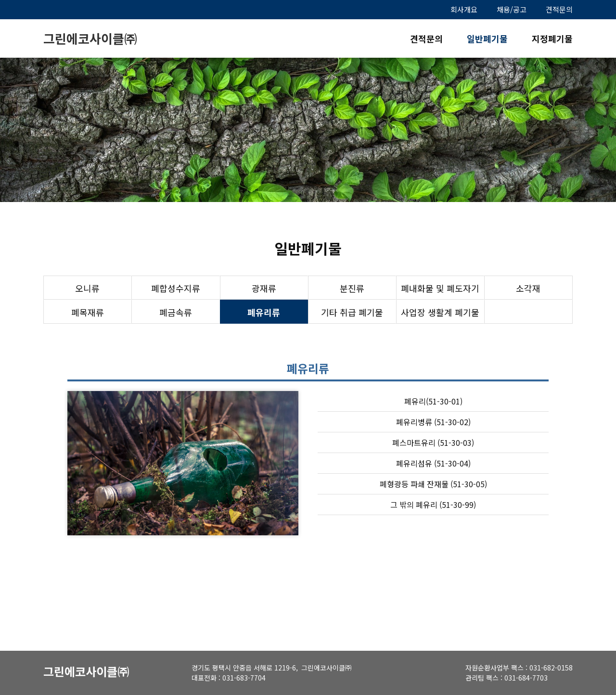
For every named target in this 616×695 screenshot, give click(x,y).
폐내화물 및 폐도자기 (440, 288)
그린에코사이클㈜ (90, 38)
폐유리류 (264, 312)
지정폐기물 (552, 38)
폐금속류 (176, 312)
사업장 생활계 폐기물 (440, 312)
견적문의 (559, 9)
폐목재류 (88, 312)
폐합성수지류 (176, 288)
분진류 (352, 288)
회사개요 (464, 9)
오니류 (87, 288)
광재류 (264, 288)
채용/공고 (512, 9)
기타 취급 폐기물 (352, 312)
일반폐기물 (487, 38)
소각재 (528, 288)
